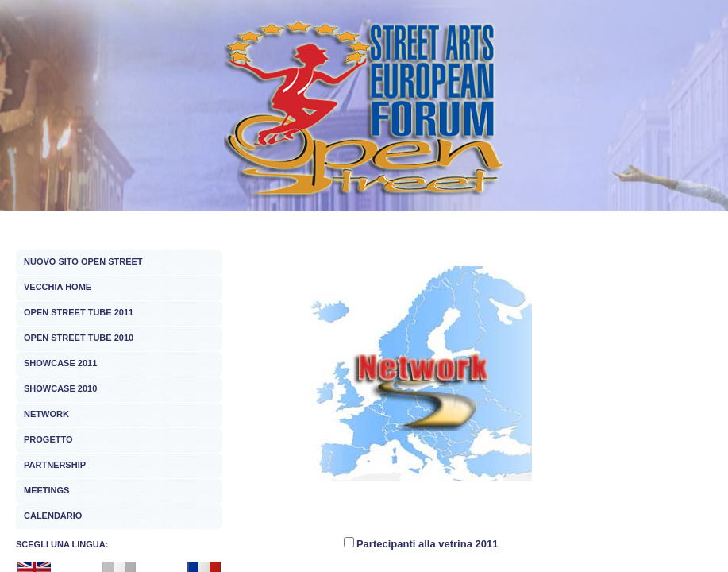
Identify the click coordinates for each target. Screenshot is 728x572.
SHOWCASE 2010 (60, 388)
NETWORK (46, 414)
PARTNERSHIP (55, 465)
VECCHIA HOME (58, 287)
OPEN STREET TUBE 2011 (79, 312)
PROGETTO (48, 439)
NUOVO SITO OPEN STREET (83, 261)
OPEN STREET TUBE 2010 (79, 338)
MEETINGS (46, 490)
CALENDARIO (53, 516)
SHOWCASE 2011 (60, 363)
